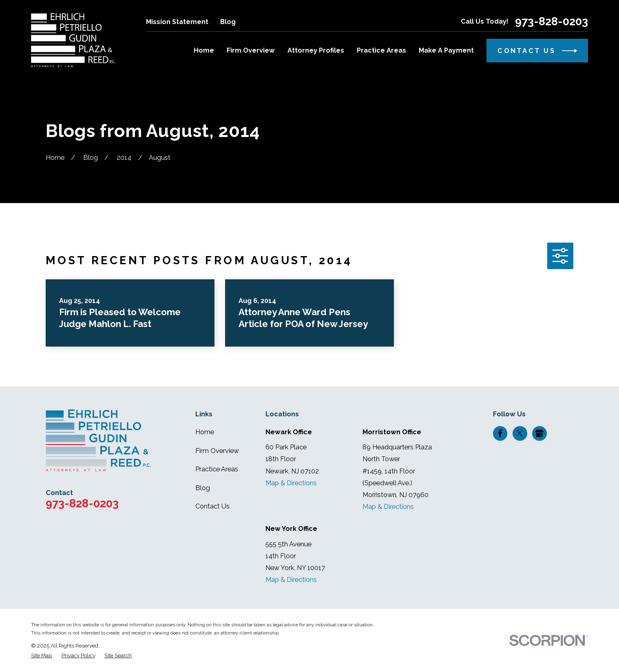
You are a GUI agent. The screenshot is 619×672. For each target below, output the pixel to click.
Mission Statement (177, 22)
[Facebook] (500, 433)
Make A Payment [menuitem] (446, 50)
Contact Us (212, 506)
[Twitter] (520, 433)
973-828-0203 (552, 21)
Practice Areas (217, 469)
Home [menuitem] (204, 50)
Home (205, 432)
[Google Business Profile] (539, 433)
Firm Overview (217, 451)
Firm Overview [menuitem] (251, 50)
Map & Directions (291, 483)
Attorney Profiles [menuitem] (316, 50)
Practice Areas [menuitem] (381, 50)
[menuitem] (42, 655)
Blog (228, 22)
